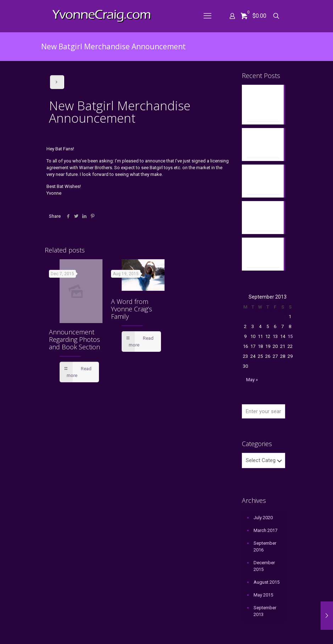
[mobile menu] (207, 16)
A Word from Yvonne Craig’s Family (132, 309)
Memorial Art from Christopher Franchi (260, 253)
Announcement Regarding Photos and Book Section (74, 339)
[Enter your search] (263, 411)
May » (252, 380)
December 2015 (264, 566)
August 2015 (267, 582)
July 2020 (263, 518)
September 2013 (265, 611)
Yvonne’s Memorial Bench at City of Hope (263, 143)
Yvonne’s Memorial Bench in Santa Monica (262, 180)
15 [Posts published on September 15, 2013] (290, 336)
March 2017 (265, 530)
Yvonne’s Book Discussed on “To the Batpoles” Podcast (262, 103)
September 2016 (265, 546)
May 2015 (263, 595)
